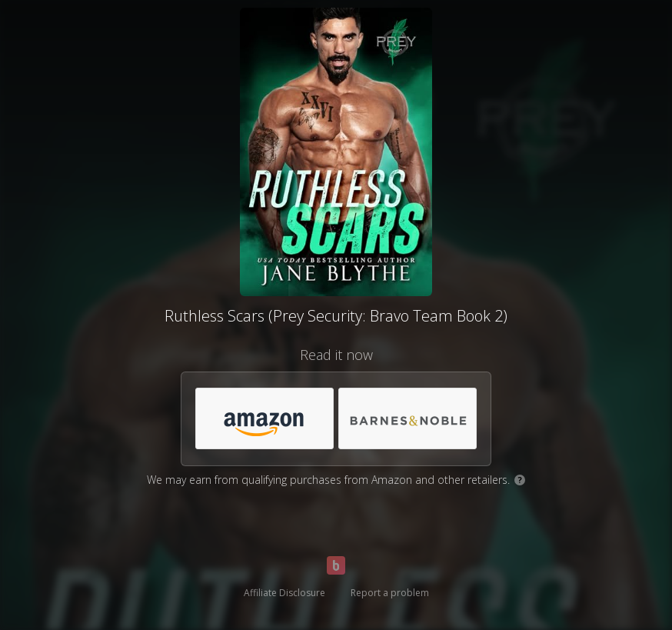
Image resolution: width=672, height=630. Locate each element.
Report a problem (390, 593)
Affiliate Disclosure (284, 593)
